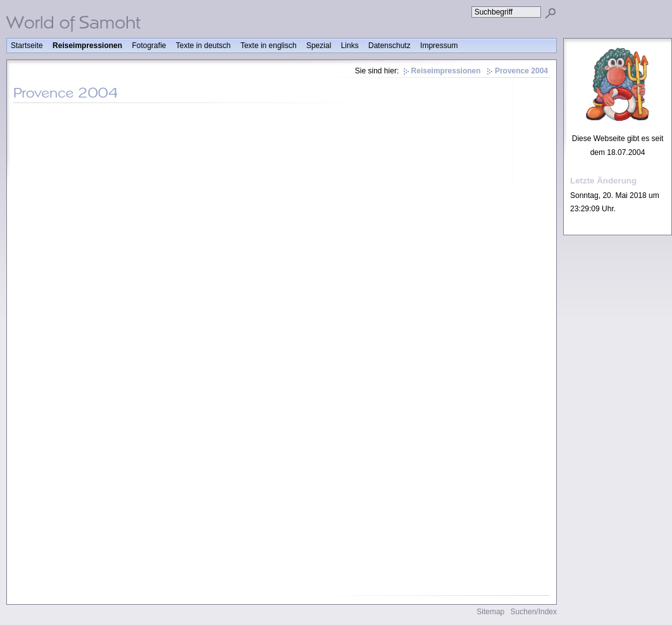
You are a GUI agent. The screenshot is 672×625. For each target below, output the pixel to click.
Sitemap (490, 612)
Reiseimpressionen (87, 46)
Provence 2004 (521, 71)
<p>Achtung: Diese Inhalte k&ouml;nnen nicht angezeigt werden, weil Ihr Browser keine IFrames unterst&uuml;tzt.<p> (282, 352)
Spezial (319, 46)
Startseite (27, 46)
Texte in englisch (269, 46)
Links (350, 46)
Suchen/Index (534, 612)
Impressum (439, 46)
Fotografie (149, 46)
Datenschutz (389, 46)
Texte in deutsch (203, 46)
